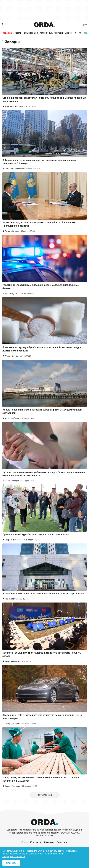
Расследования (31, 33)
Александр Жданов (13, 106)
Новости (17, 33)
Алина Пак (9, 356)
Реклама (49, 842)
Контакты (36, 842)
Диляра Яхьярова (13, 724)
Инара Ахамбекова (13, 540)
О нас (25, 842)
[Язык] (84, 25)
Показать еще (44, 795)
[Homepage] (45, 25)
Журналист (10, 599)
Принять (11, 863)
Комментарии (56, 33)
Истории (44, 33)
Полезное (62, 842)
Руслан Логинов (12, 231)
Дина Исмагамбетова (14, 169)
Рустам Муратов (12, 294)
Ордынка (7, 33)
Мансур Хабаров (12, 418)
